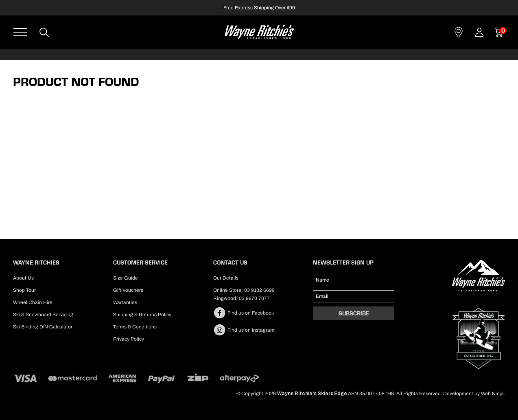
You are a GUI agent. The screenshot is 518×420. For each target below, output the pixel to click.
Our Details (226, 278)
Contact (459, 32)
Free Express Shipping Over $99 (259, 8)
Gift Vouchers (128, 290)
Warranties (125, 302)
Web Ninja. (493, 394)
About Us (23, 278)
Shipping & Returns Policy (142, 315)
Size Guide (126, 278)
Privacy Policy (129, 339)
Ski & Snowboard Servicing (43, 315)
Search (45, 32)
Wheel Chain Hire (33, 302)
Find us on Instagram (244, 330)
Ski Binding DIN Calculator (43, 327)
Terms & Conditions (135, 327)
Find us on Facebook (244, 313)
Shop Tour (24, 290)
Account (479, 32)
